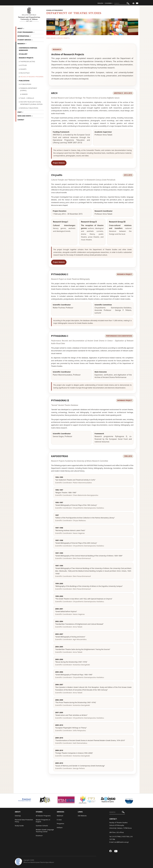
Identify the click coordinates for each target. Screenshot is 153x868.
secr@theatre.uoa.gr (121, 842)
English (100, 3)
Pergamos (61, 824)
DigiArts (23, 69)
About (20, 28)
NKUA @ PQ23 (25, 73)
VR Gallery (23, 54)
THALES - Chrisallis (27, 98)
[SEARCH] (122, 3)
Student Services (24, 40)
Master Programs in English (43, 821)
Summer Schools (42, 826)
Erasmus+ (39, 836)
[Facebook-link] (133, 3)
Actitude (23, 65)
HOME (48, 38)
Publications (24, 81)
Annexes (25, 94)
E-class (59, 820)
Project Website (59, 163)
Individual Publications (29, 108)
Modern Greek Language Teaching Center (45, 831)
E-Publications (26, 84)
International (24, 36)
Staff (20, 112)
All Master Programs (43, 816)
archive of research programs (32, 77)
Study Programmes (25, 32)
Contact (21, 120)
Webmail (60, 816)
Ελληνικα (108, 3)
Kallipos (60, 827)
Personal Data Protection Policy (24, 821)
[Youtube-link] (137, 3)
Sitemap (18, 816)
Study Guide (19, 826)
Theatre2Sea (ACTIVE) (28, 62)
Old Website (82, 816)
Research (54, 38)
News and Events (24, 116)
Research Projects (63, 38)
